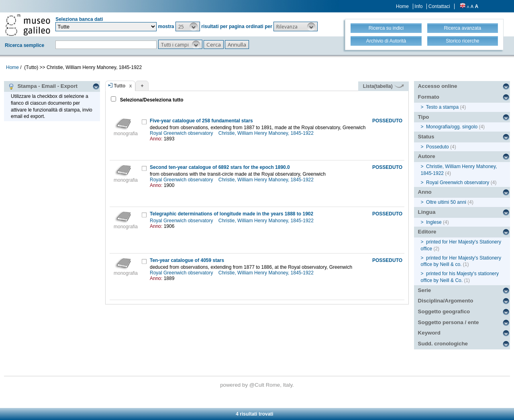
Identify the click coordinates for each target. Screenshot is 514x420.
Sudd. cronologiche (443, 344)
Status (426, 137)
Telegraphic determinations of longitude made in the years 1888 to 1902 (232, 214)
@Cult (258, 385)
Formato (429, 97)
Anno (425, 192)
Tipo (424, 117)
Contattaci (439, 6)
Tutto (119, 86)
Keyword (429, 333)
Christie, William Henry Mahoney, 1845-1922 (267, 133)
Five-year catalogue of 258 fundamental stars (201, 121)
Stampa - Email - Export (43, 86)
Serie (425, 290)
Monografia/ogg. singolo (452, 127)
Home (402, 6)
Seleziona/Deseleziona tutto (151, 100)
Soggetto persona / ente (449, 322)
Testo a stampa (442, 107)
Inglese (434, 222)
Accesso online (438, 86)
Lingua (427, 212)
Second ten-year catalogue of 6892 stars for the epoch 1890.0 (220, 167)
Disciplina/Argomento (446, 301)
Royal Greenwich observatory (182, 133)
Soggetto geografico (444, 311)
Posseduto (438, 147)
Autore (427, 156)
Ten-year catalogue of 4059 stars (187, 260)
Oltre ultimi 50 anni (446, 202)
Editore (427, 232)
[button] (188, 26)
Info (418, 6)
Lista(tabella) (383, 86)
